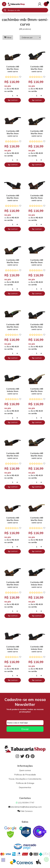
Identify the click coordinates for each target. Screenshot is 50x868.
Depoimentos (25, 787)
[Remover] (8, 96)
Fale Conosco (25, 811)
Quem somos (25, 770)
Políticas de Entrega (25, 783)
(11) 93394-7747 (25, 803)
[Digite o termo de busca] (28, 10)
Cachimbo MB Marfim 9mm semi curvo (13, 69)
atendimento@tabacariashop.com (25, 807)
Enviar (25, 729)
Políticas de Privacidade (25, 775)
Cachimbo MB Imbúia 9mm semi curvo (13, 391)
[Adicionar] (17, 96)
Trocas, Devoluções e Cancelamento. (25, 779)
